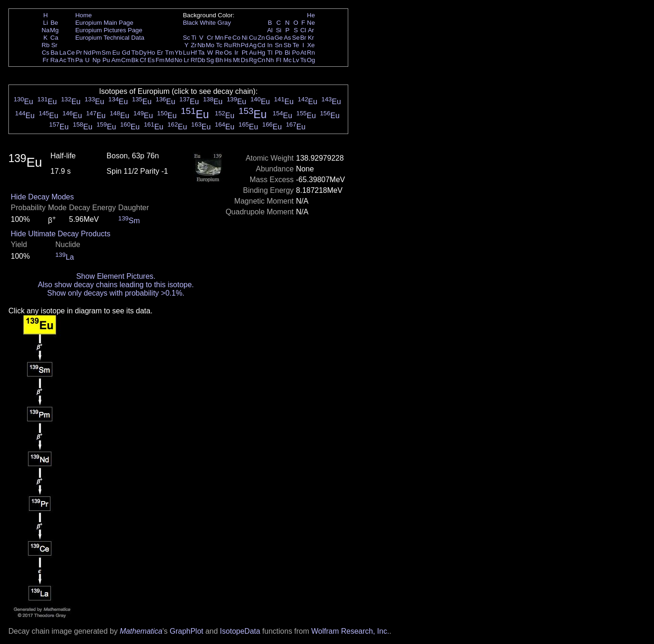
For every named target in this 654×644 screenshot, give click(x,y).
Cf (143, 60)
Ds (245, 60)
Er (160, 53)
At (303, 53)
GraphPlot (186, 631)
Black (191, 23)
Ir (236, 53)
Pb (279, 53)
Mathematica (141, 631)
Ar (311, 30)
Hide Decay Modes (42, 197)
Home (84, 15)
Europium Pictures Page (109, 30)
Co (236, 38)
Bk (135, 60)
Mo (210, 45)
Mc (288, 60)
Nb (201, 45)
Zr (194, 45)
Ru (228, 45)
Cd (261, 45)
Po (296, 53)
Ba (54, 53)
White (208, 23)
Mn (219, 38)
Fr (46, 60)
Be (54, 23)
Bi (288, 53)
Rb (46, 45)
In (270, 45)
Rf (193, 60)
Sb (288, 45)
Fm (160, 60)
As (288, 38)
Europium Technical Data (110, 38)
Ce (71, 53)
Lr (187, 60)
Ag (253, 45)
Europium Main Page (104, 23)
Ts (303, 60)
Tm (169, 53)
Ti (194, 38)
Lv (296, 60)
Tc (219, 45)
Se (296, 38)
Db (201, 60)
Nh (270, 60)
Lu (186, 53)
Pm (97, 53)
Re (219, 53)
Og (311, 60)
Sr (54, 45)
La (63, 53)
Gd (126, 53)
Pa (79, 60)
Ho (151, 53)
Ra (54, 60)
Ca (54, 38)
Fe (228, 38)
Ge (279, 38)
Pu (106, 60)
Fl (278, 60)
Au (253, 53)
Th (71, 60)
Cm (126, 60)
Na (46, 30)
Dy (143, 53)
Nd (88, 53)
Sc (187, 38)
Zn (261, 38)
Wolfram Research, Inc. (350, 631)
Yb (178, 53)
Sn (279, 45)
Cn (261, 60)
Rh (236, 45)
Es (151, 60)
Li (45, 23)
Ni (245, 38)
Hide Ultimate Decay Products (60, 234)
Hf (193, 53)
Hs (228, 60)
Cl (303, 30)
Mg (54, 30)
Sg (210, 60)
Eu (116, 53)
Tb (135, 53)
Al (270, 30)
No (179, 60)
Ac (63, 60)
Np (96, 60)
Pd (245, 45)
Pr (79, 53)
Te (296, 45)
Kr (311, 38)
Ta (201, 53)
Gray (224, 23)
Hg (261, 53)
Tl (270, 53)
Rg (253, 60)
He (311, 15)
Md (170, 60)
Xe (311, 45)
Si (279, 30)
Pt (245, 53)
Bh (219, 60)
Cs (45, 53)
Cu (253, 38)
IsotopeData (240, 631)
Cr (210, 38)
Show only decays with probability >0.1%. (116, 293)
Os (228, 53)
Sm (106, 53)
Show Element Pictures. (116, 276)
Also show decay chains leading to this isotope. (116, 285)
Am (116, 60)
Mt (236, 60)
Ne (311, 23)
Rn (311, 53)
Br (303, 38)
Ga (270, 38)
